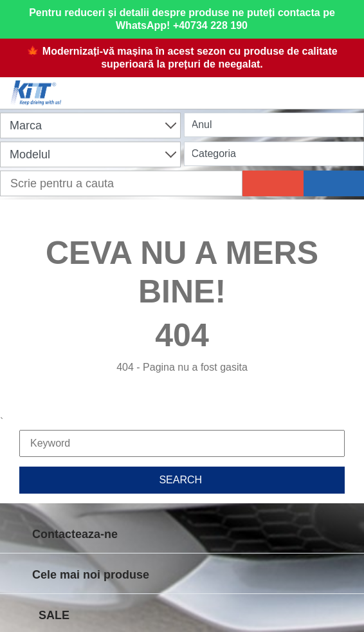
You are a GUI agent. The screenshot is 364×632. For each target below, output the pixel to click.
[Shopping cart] (186, 85)
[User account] (267, 85)
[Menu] (348, 85)
